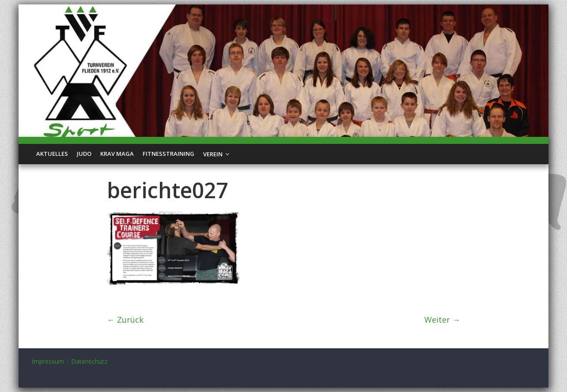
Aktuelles (52, 154)
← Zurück (125, 320)
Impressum (48, 361)
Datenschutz (89, 361)
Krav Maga (117, 154)
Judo (84, 154)
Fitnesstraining (168, 154)
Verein (213, 154)
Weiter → (442, 320)
